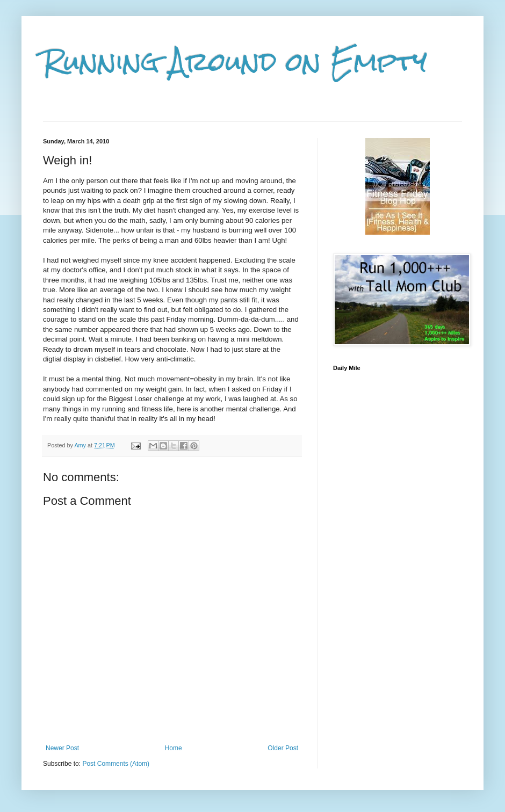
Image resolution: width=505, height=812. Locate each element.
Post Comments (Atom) (116, 764)
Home (174, 748)
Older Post (283, 748)
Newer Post (62, 748)
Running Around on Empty (235, 62)
